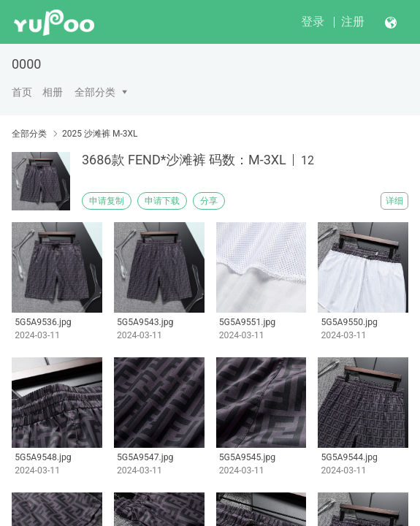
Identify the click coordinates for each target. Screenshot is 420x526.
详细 (394, 201)
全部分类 (95, 92)
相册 (53, 92)
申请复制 (107, 201)
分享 (209, 201)
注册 (353, 22)
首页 (22, 92)
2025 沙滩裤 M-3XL (100, 134)
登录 (313, 22)
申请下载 (162, 201)
